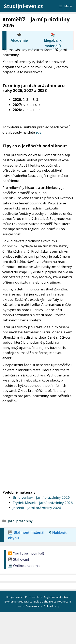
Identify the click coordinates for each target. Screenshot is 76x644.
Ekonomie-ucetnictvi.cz (19, 601)
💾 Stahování (19, 559)
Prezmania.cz (34, 606)
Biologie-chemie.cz (45, 601)
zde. (39, 132)
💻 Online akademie (24, 566)
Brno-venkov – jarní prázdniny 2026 (41, 497)
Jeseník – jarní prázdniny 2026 (37, 508)
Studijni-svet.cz (23, 6)
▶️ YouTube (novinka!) (26, 553)
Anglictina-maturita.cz (57, 597)
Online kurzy (52, 606)
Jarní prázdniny (20, 521)
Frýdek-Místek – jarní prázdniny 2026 (43, 503)
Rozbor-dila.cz (34, 597)
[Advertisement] (38, 443)
